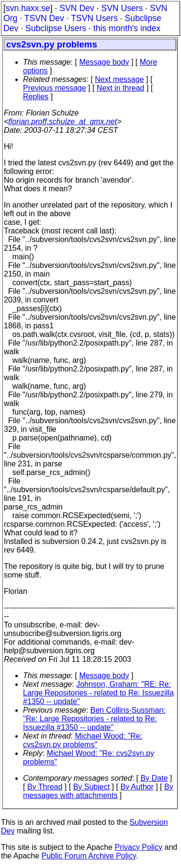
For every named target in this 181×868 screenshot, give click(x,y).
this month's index (127, 28)
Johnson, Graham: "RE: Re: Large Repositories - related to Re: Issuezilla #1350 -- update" (98, 693)
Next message (119, 79)
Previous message (55, 88)
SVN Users (122, 8)
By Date (154, 778)
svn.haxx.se (28, 8)
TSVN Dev (44, 18)
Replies (36, 97)
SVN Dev (77, 8)
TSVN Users (94, 18)
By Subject (91, 787)
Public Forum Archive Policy (89, 856)
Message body (104, 62)
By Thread (45, 787)
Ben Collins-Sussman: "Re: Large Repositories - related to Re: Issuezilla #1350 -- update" (94, 719)
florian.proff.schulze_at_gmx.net (62, 122)
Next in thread (121, 88)
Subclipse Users (56, 28)
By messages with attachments (98, 791)
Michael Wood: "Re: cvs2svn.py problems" (83, 740)
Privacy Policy (138, 847)
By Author (137, 787)
